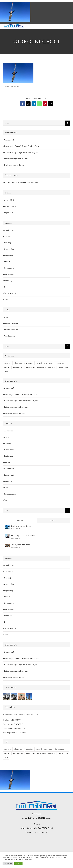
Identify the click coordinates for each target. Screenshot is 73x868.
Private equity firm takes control (23, 535)
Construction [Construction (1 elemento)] (29, 363)
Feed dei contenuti (11, 323)
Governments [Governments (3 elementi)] (59, 363)
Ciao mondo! (9, 140)
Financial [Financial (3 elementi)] (39, 363)
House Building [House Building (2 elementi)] (18, 367)
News (6, 287)
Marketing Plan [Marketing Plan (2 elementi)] (63, 367)
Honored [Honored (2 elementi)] (7, 367)
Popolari (20, 521)
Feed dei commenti (11, 330)
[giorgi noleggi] (14, 25)
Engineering (9, 255)
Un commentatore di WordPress (16, 183)
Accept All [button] (18, 863)
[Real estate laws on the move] (7, 527)
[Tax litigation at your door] (7, 546)
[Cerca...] (34, 123)
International (9, 274)
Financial (8, 262)
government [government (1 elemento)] (48, 363)
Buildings (8, 243)
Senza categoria (10, 293)
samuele (7, 87)
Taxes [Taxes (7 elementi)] (6, 372)
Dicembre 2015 (10, 206)
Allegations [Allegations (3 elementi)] (18, 363)
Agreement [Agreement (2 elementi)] (8, 363)
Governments (9, 268)
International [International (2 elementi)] (41, 367)
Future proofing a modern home (16, 159)
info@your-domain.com (17, 728)
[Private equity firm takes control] (7, 536)
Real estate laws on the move (15, 165)
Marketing (8, 281)
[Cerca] (67, 123)
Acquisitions (9, 230)
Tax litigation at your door (21, 545)
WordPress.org (10, 336)
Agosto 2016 (9, 200)
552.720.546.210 (17, 724)
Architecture (9, 236)
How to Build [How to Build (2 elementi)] (30, 367)
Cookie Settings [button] (8, 863)
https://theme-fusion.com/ (17, 733)
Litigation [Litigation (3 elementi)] (52, 367)
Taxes (6, 300)
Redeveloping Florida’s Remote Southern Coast (22, 146)
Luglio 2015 (9, 213)
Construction (9, 249)
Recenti (53, 521)
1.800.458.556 (16, 720)
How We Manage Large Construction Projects (21, 153)
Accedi (7, 317)
